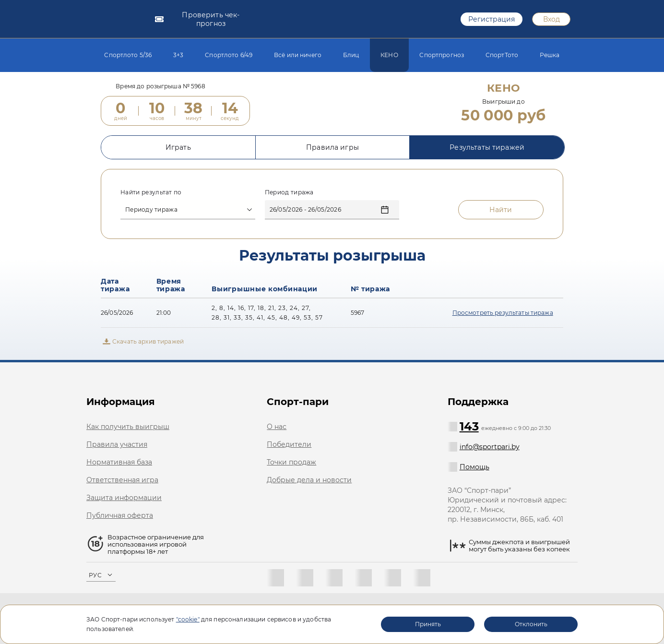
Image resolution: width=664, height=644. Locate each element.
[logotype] (116, 19)
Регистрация (492, 19)
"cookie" (188, 619)
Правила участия (117, 444)
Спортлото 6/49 (229, 55)
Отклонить (531, 624)
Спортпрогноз (442, 55)
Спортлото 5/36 (128, 55)
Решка (550, 55)
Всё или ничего (298, 55)
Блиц (351, 55)
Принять (428, 624)
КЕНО (389, 55)
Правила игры (332, 153)
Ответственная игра (122, 480)
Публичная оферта (120, 515)
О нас (277, 427)
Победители (289, 444)
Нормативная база (119, 462)
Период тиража (289, 198)
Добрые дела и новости (309, 480)
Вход (551, 19)
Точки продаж (291, 462)
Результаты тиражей (487, 153)
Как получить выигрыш (128, 427)
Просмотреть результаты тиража (503, 318)
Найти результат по (151, 198)
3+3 (178, 55)
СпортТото (502, 55)
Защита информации (124, 498)
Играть (178, 153)
